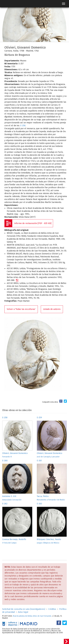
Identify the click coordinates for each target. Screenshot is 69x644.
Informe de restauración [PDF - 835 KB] (33, 223)
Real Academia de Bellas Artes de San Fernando (32, 616)
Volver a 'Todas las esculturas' (21, 309)
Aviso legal (23, 612)
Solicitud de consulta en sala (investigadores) (24, 609)
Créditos (52, 609)
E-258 (23, 126)
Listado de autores (52, 309)
